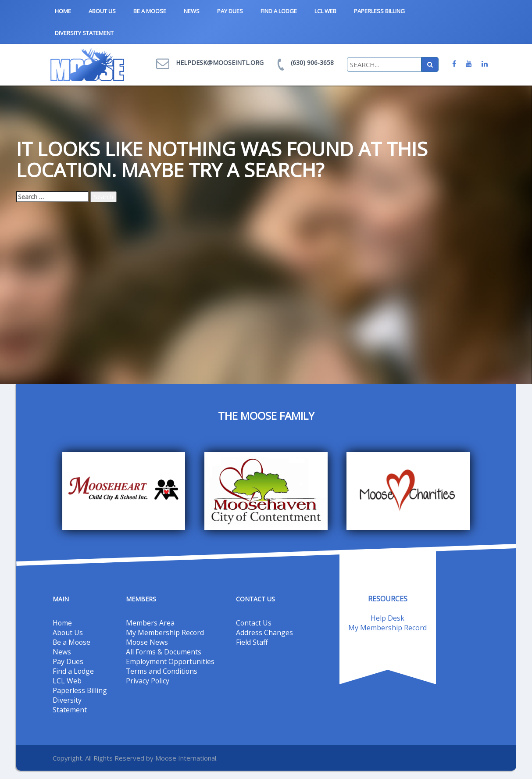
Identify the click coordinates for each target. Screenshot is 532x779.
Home (63, 11)
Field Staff (252, 642)
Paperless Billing (379, 11)
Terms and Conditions (162, 671)
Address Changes (264, 632)
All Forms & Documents (164, 651)
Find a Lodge (279, 11)
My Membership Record (165, 632)
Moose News (147, 642)
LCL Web (325, 11)
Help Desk (387, 618)
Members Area (150, 622)
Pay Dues (230, 11)
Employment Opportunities (171, 661)
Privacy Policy (148, 680)
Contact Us (254, 622)
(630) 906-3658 (312, 63)
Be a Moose (150, 11)
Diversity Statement (84, 33)
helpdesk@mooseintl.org (220, 63)
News (192, 11)
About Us (102, 11)
